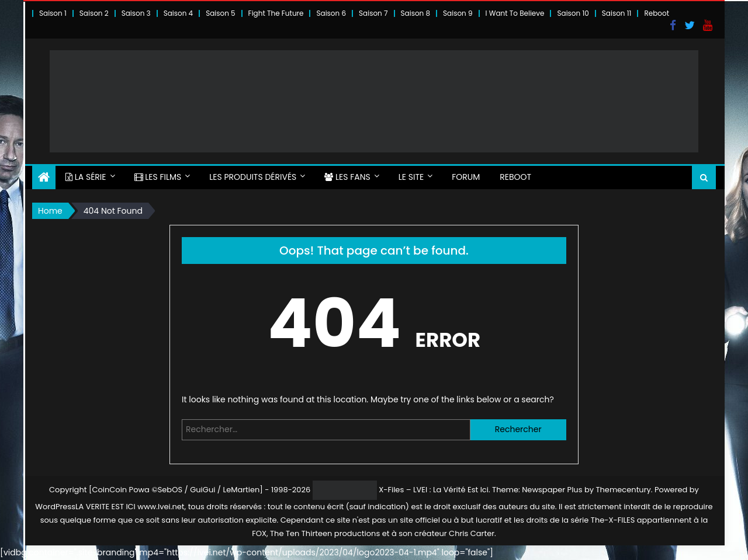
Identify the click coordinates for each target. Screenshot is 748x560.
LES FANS (347, 177)
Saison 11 (617, 13)
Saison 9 (458, 13)
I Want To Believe (515, 13)
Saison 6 (331, 13)
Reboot (657, 13)
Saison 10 (573, 13)
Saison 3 (136, 13)
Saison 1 (53, 13)
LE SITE (411, 177)
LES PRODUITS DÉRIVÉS (253, 177)
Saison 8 (416, 13)
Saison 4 (178, 13)
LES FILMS (158, 177)
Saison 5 (220, 13)
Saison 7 (373, 13)
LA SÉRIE (86, 177)
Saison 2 (94, 13)
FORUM (466, 177)
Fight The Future (276, 13)
